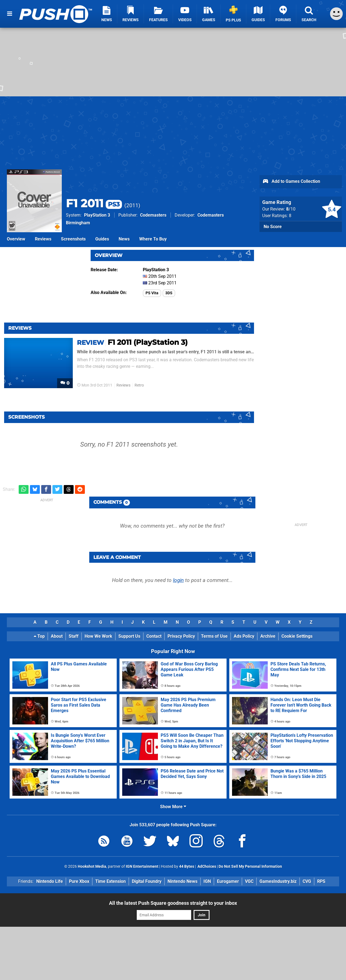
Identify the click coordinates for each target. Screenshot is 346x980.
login (178, 580)
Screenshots (73, 239)
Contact (154, 636)
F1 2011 (94, 203)
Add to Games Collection (291, 182)
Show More (173, 807)
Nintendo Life (50, 881)
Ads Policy (244, 636)
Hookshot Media (92, 866)
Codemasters (153, 215)
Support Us (129, 636)
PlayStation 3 (97, 215)
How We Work (98, 636)
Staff (74, 636)
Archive (268, 636)
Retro (139, 385)
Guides (102, 239)
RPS (321, 881)
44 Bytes (187, 866)
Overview (16, 239)
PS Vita (152, 293)
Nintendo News (182, 881)
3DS (169, 293)
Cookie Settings (297, 636)
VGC (249, 881)
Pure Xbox (79, 881)
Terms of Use (214, 636)
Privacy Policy (181, 636)
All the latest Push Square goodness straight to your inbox (173, 903)
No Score (273, 227)
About (57, 636)
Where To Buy (153, 239)
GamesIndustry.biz (278, 881)
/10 (291, 209)
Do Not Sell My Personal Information (250, 866)
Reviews (43, 239)
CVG (307, 881)
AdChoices (206, 866)
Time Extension (111, 881)
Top (39, 636)
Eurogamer (228, 881)
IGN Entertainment (142, 866)
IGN (207, 881)
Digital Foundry (147, 881)
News (124, 239)
